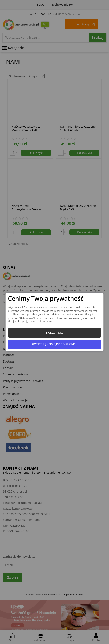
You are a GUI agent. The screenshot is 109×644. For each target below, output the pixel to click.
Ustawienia (55, 333)
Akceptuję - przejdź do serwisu (54, 344)
